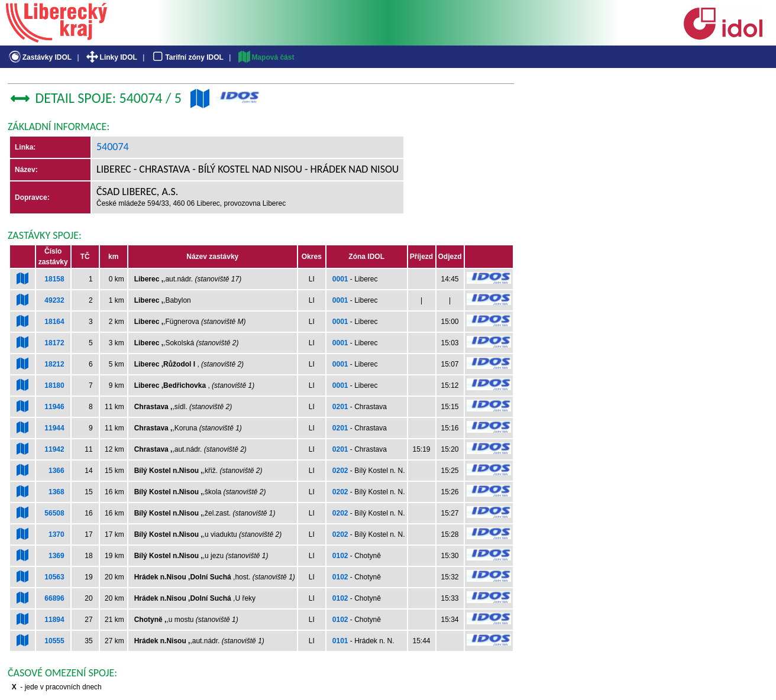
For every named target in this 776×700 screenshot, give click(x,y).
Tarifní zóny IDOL (187, 57)
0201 (340, 407)
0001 (340, 279)
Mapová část (266, 57)
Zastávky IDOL (39, 57)
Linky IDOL (111, 57)
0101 (340, 641)
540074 (113, 147)
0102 (340, 556)
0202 (340, 471)
